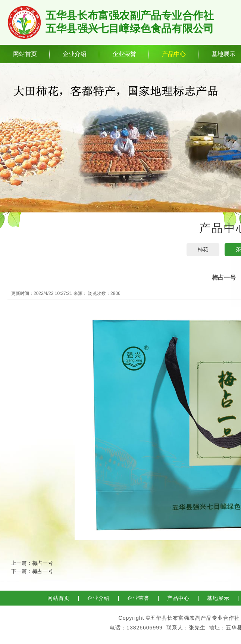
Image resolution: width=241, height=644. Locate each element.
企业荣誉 (124, 54)
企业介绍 (75, 54)
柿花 (203, 249)
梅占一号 (43, 563)
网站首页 (25, 54)
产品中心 (174, 54)
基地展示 (218, 598)
